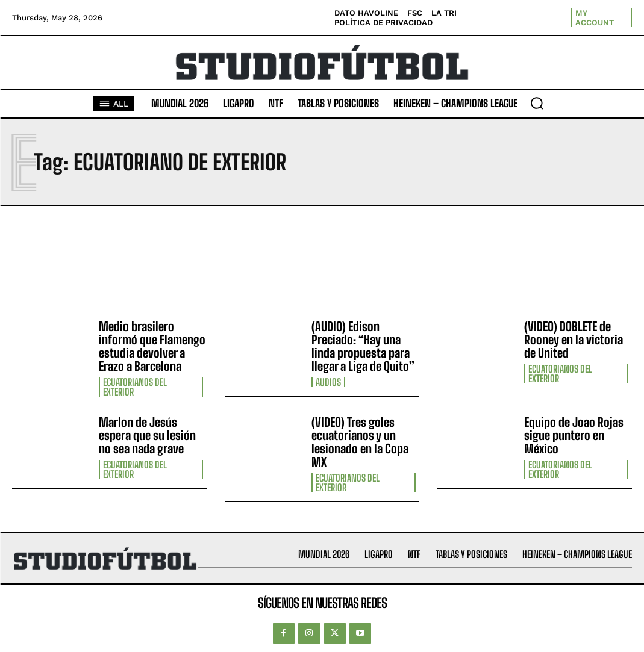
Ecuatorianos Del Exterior (135, 387)
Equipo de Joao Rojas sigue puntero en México (574, 435)
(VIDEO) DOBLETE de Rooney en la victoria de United (574, 340)
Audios (328, 382)
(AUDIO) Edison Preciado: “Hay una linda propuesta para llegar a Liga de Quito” (363, 346)
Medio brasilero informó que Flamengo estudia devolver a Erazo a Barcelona (152, 346)
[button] (537, 103)
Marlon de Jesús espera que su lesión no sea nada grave (147, 435)
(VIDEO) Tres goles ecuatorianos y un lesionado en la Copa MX (360, 442)
